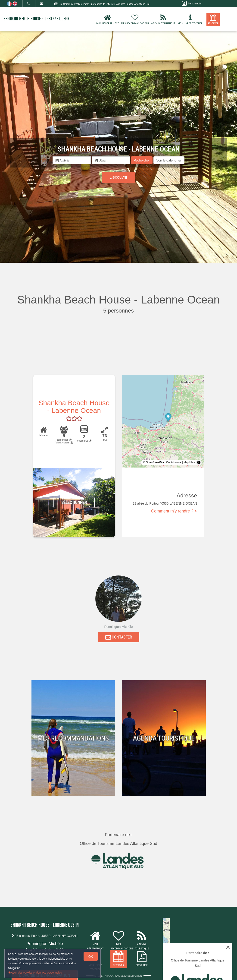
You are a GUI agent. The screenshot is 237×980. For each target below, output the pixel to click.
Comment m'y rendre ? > (174, 511)
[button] (169, 160)
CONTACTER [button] (119, 638)
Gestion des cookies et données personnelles (35, 972)
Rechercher (142, 160)
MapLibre (189, 462)
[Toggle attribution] (199, 462)
